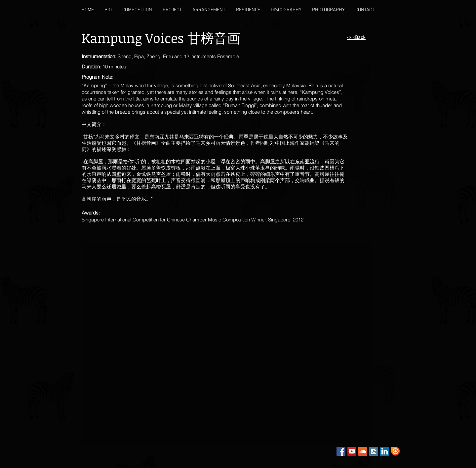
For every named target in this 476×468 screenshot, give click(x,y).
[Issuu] (396, 451)
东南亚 (302, 162)
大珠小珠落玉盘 (253, 168)
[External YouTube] (159, 287)
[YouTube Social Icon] (352, 451)
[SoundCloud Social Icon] (363, 451)
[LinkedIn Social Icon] (385, 451)
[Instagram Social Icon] (374, 451)
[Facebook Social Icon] (341, 451)
